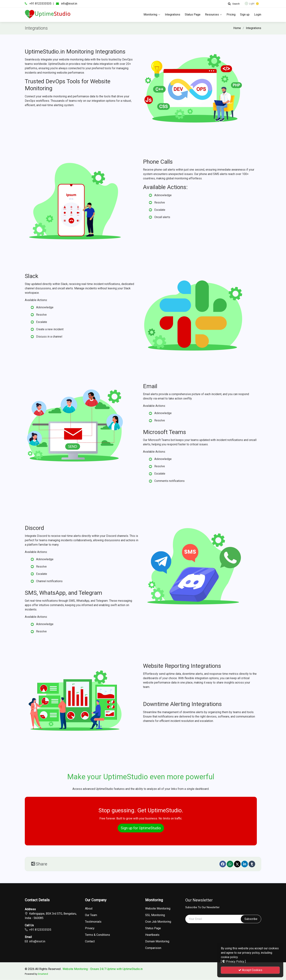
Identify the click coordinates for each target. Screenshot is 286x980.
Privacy (90, 928)
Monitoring (152, 15)
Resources (213, 15)
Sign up (245, 15)
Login (258, 15)
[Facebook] (223, 864)
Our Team (91, 915)
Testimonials (93, 922)
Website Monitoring (158, 909)
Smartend (43, 974)
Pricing (231, 15)
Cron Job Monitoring (158, 922)
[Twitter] (237, 864)
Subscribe (251, 919)
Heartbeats (152, 935)
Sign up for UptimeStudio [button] (141, 828)
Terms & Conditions (97, 935)
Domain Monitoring (157, 941)
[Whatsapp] (230, 864)
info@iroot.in (69, 4)
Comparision (153, 948)
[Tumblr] (252, 864)
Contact (90, 941)
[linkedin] (245, 864)
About (89, 909)
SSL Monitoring (155, 915)
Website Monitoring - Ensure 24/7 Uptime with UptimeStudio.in (103, 969)
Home (237, 28)
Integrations (173, 15)
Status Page (193, 15)
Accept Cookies (250, 970)
